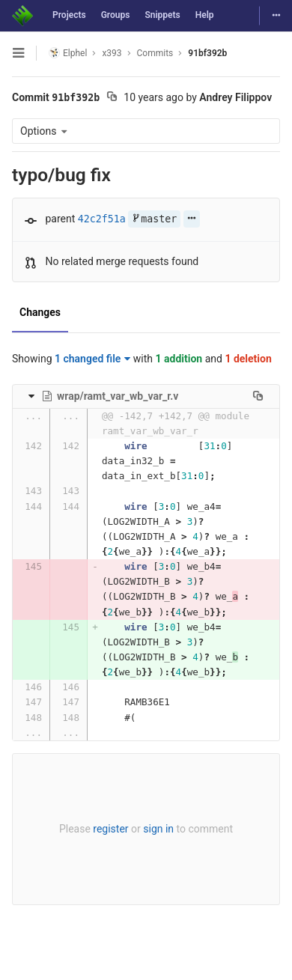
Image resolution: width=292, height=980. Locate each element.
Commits (155, 53)
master (154, 219)
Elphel (68, 53)
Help (205, 15)
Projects (69, 15)
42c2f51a (102, 219)
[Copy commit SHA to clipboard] (112, 98)
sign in (158, 829)
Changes (40, 312)
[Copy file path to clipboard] (258, 396)
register (110, 829)
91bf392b (207, 53)
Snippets (162, 15)
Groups (116, 15)
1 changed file (92, 359)
